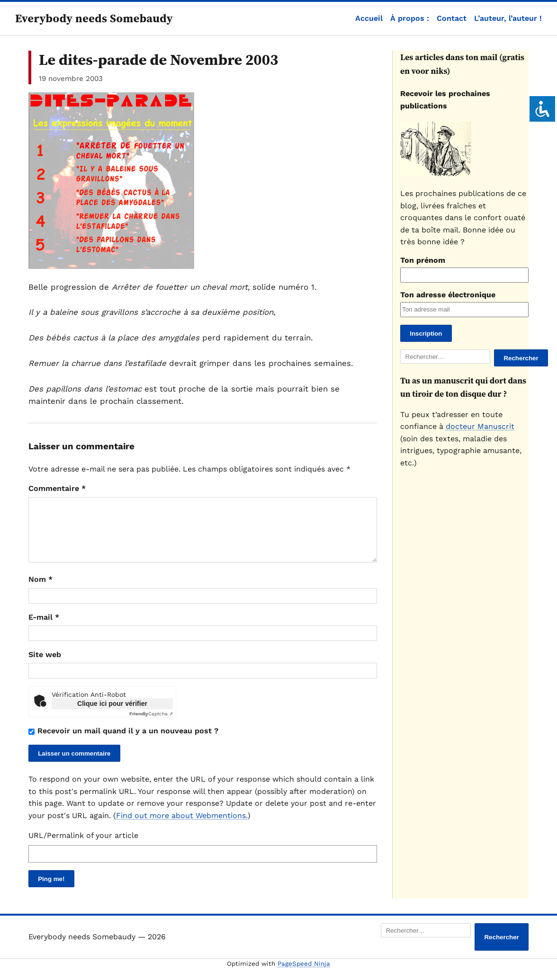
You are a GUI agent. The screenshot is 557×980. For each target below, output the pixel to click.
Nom (40, 591)
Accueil (369, 18)
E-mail (44, 628)
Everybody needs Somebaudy (94, 18)
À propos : (410, 18)
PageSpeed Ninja (304, 975)
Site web (45, 666)
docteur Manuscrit (480, 426)
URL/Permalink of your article (83, 847)
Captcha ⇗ (151, 725)
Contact (452, 18)
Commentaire (57, 488)
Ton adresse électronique (448, 295)
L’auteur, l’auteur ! (508, 18)
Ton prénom (423, 260)
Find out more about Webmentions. (182, 827)
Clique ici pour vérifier (112, 715)
